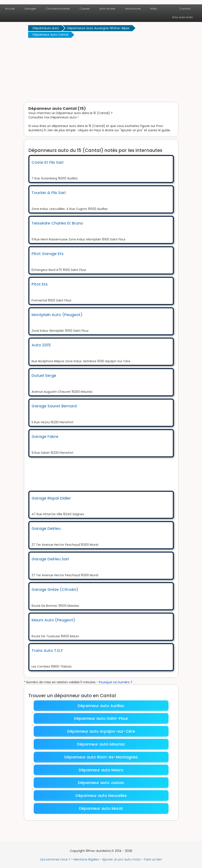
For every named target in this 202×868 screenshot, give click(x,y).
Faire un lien (153, 859)
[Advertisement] (101, 71)
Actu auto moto (182, 17)
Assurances (133, 9)
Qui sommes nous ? (55, 859)
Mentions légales (86, 859)
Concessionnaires (58, 9)
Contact (185, 9)
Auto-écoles (107, 9)
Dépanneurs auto (46, 28)
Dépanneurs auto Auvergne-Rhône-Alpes (98, 28)
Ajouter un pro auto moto (121, 859)
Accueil (10, 9)
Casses (85, 9)
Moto (154, 9)
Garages (30, 9)
